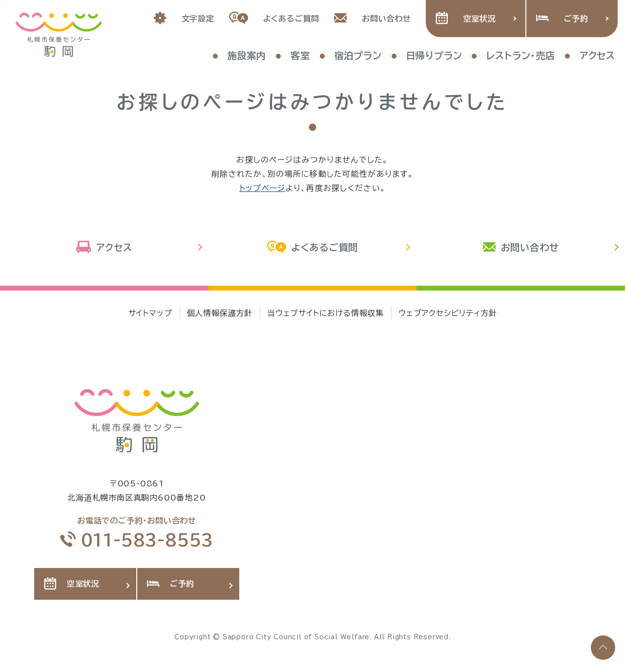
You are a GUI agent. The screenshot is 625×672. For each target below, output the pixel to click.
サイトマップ (150, 313)
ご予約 (562, 19)
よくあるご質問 (274, 19)
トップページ (262, 188)
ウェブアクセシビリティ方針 (448, 313)
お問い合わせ (373, 19)
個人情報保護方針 (220, 313)
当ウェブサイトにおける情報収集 (325, 313)
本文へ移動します (0, 1)
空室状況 (466, 19)
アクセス (104, 248)
